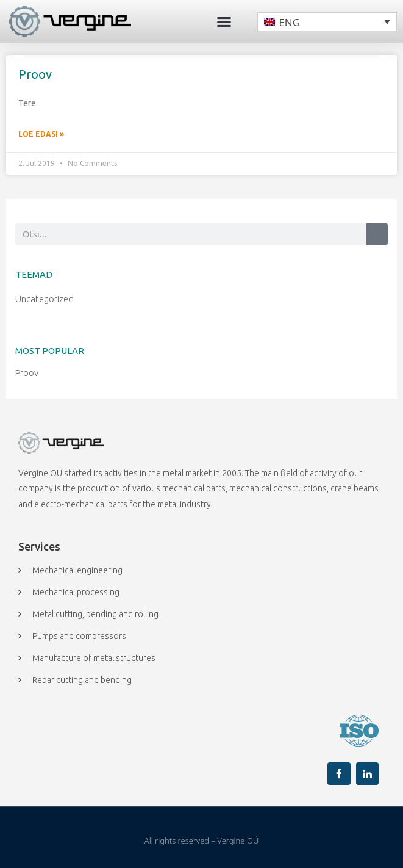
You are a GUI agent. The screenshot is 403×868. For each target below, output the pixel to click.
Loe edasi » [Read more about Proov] (41, 134)
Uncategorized (45, 299)
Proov (35, 74)
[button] (224, 21)
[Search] (377, 234)
